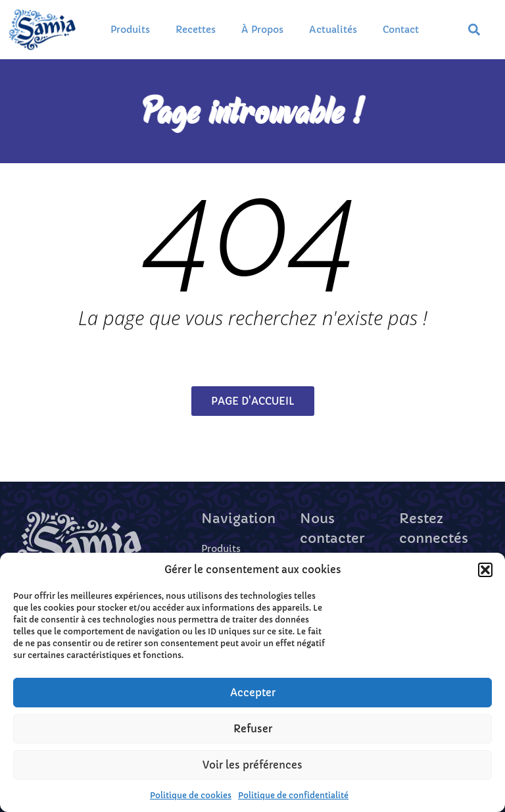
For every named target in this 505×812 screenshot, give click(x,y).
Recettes (196, 30)
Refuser (253, 729)
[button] (485, 570)
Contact (401, 30)
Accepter (253, 693)
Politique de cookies (191, 795)
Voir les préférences (252, 765)
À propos (262, 30)
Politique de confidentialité (293, 795)
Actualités (333, 30)
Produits (130, 30)
